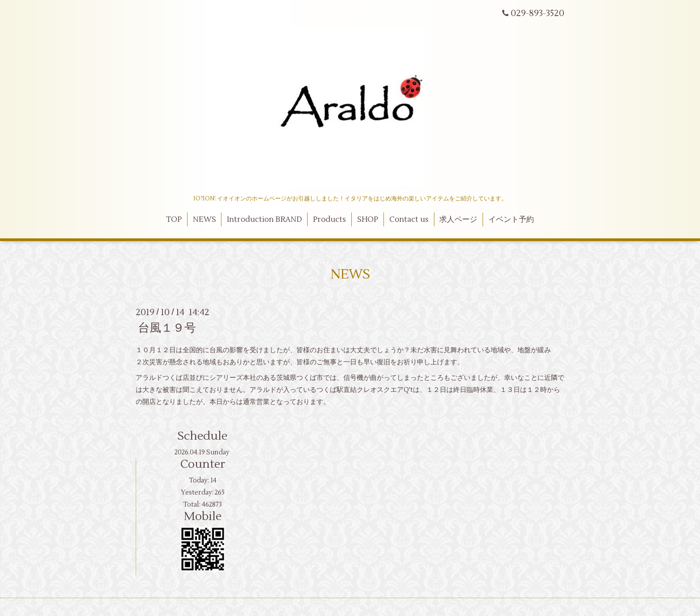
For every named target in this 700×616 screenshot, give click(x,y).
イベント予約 (511, 220)
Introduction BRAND (264, 220)
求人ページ (458, 220)
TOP (174, 220)
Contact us (409, 220)
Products (329, 220)
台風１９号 (167, 328)
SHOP (368, 220)
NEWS (204, 220)
